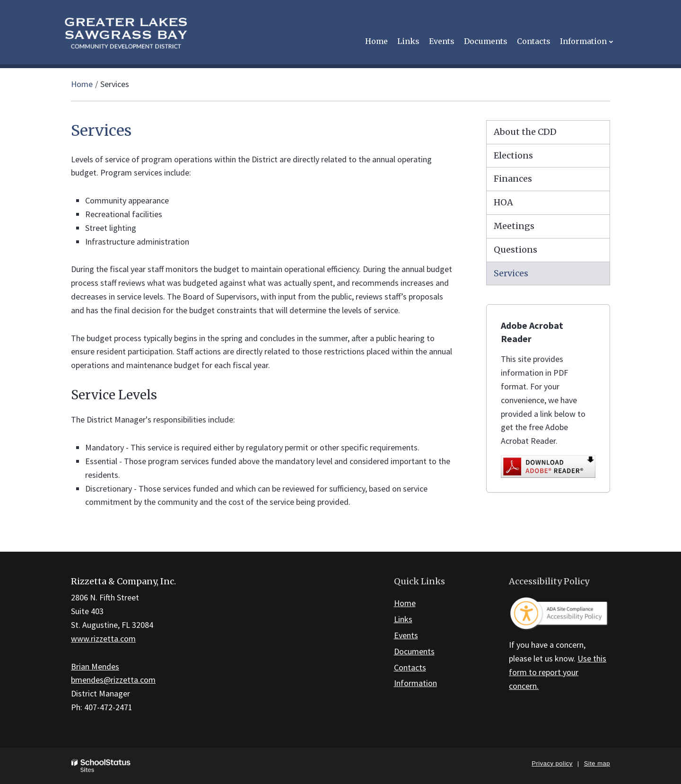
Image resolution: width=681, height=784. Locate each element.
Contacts (410, 667)
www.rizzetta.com (103, 639)
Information (415, 683)
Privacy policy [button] (552, 763)
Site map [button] (597, 763)
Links (403, 619)
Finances (513, 179)
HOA (503, 202)
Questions (515, 250)
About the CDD (525, 132)
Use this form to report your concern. (558, 672)
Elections (513, 155)
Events (406, 635)
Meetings (514, 226)
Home (82, 84)
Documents (414, 651)
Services (511, 273)
